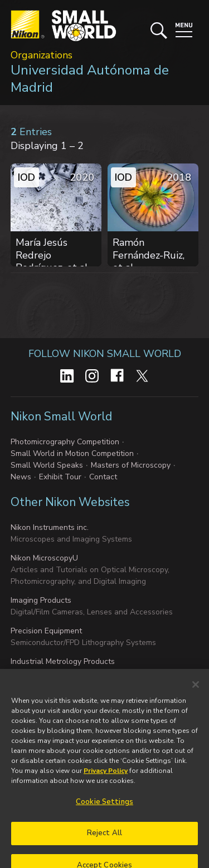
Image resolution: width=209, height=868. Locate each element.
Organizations (42, 55)
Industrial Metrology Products (63, 661)
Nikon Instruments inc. (50, 527)
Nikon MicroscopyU (44, 558)
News (21, 477)
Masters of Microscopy (131, 465)
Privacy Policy (106, 783)
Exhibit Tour (60, 477)
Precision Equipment (46, 631)
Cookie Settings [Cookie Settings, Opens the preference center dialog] (104, 814)
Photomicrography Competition (65, 442)
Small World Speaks (47, 465)
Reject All (104, 846)
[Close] (196, 697)
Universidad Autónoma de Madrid (90, 79)
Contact (103, 477)
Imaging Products (41, 600)
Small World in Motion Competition (72, 453)
